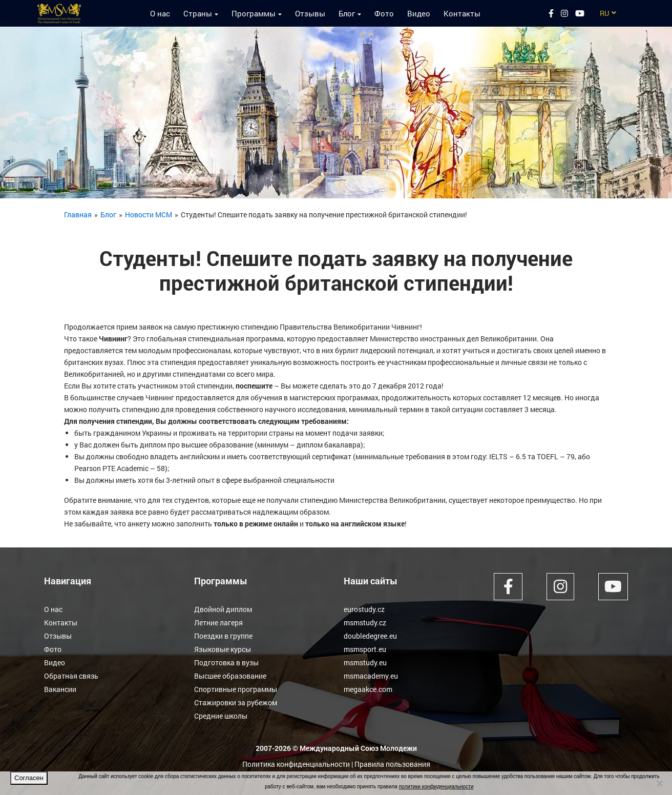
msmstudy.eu (365, 662)
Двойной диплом (223, 609)
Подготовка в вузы (226, 662)
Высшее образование (230, 676)
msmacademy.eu (371, 676)
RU (604, 13)
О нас (160, 13)
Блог (347, 13)
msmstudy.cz (365, 623)
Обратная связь (71, 676)
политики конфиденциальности (436, 787)
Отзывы (310, 13)
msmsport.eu (365, 649)
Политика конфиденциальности (296, 764)
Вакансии (60, 689)
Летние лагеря (218, 623)
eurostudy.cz (364, 609)
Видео (419, 13)
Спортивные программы (236, 689)
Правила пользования (392, 764)
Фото (384, 13)
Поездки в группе (223, 636)
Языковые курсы (223, 649)
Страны (198, 13)
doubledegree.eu (370, 636)
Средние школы (221, 716)
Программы (254, 13)
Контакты (462, 13)
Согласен (29, 778)
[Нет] (659, 783)
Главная (78, 215)
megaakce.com (368, 689)
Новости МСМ (149, 215)
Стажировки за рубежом (236, 702)
